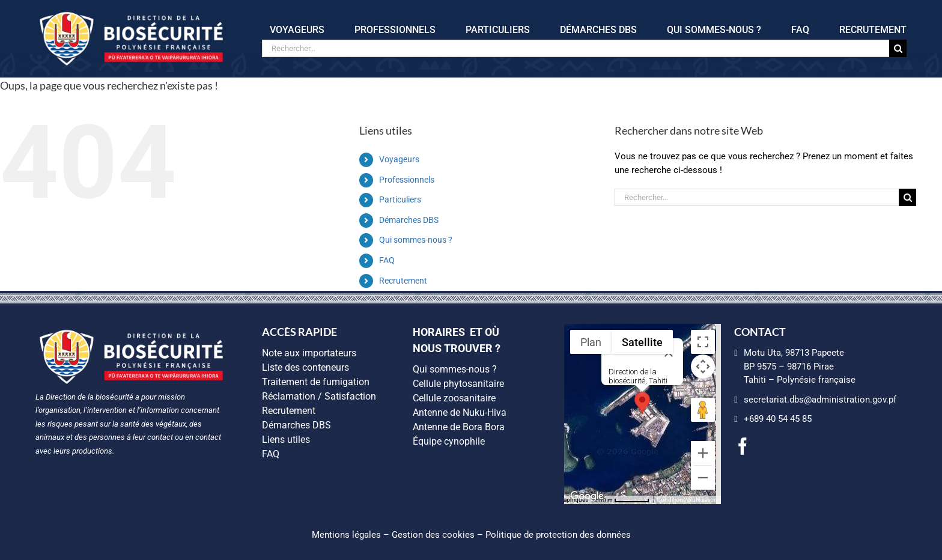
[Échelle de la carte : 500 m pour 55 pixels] (622, 500)
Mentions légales (346, 535)
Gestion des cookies (433, 535)
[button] (642, 403)
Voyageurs (399, 159)
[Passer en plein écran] (703, 342)
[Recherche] (898, 48)
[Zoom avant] (703, 453)
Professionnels (407, 180)
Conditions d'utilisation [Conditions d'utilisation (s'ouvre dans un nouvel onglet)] (687, 500)
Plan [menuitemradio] (591, 342)
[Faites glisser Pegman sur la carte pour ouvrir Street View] (703, 410)
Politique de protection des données (558, 535)
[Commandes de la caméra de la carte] (703, 367)
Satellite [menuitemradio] (642, 342)
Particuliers (400, 199)
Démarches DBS (409, 220)
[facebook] (743, 446)
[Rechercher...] (576, 48)
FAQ (387, 260)
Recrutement (403, 281)
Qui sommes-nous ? (416, 240)
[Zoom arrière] (703, 478)
